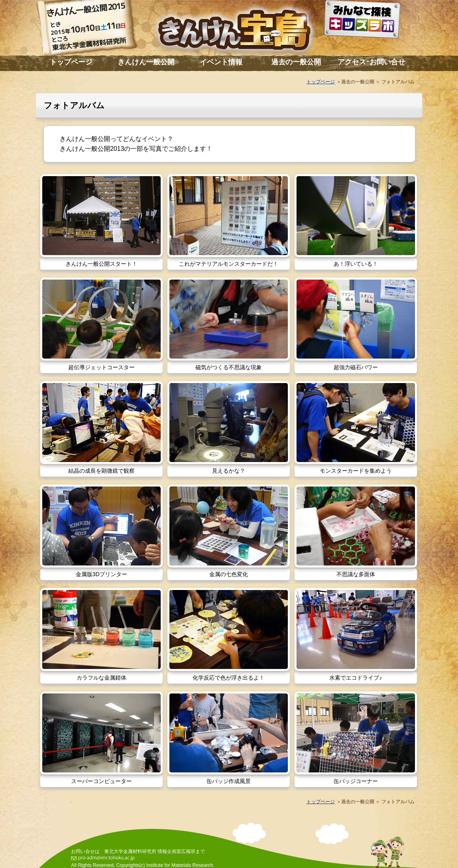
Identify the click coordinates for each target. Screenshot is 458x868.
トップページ (71, 62)
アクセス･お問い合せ (371, 62)
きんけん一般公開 (146, 62)
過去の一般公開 (296, 62)
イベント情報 (221, 62)
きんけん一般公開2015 (95, 30)
